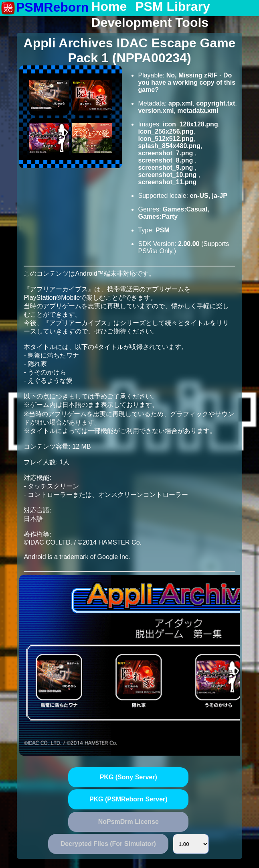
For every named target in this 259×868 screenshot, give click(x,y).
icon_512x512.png (166, 139)
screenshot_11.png (167, 182)
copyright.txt (215, 103)
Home (109, 7)
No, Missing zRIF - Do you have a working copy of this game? (187, 82)
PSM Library (173, 7)
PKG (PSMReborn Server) (128, 799)
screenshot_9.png (166, 168)
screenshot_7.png (166, 153)
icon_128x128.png (190, 124)
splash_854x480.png (169, 146)
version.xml (156, 111)
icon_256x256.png (166, 131)
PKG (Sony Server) (128, 777)
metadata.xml (198, 111)
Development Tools (150, 23)
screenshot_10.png (168, 175)
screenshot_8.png (166, 160)
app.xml (180, 103)
